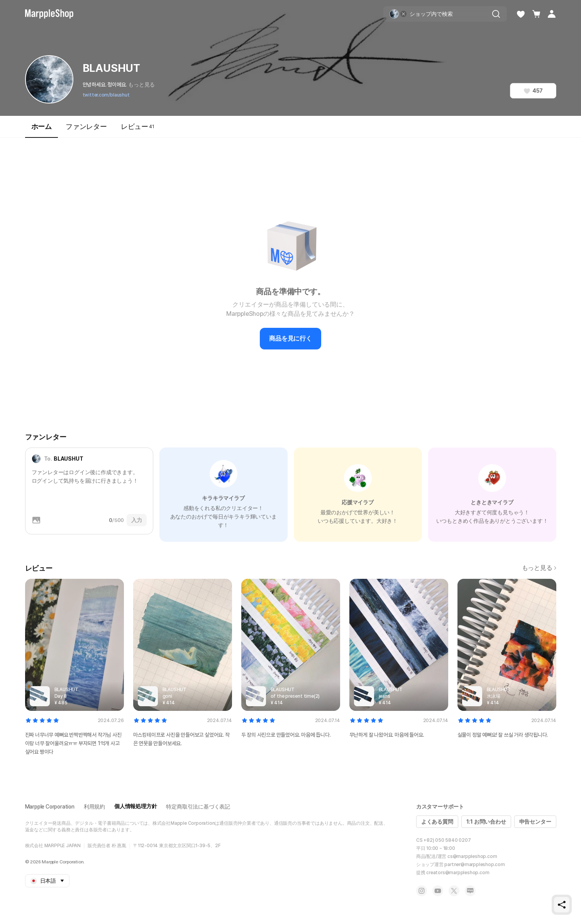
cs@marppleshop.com (472, 856)
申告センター (535, 822)
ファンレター (86, 126)
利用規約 (94, 807)
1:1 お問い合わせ (486, 822)
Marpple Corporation (50, 807)
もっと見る (141, 85)
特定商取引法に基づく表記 (198, 807)
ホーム (41, 130)
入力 (137, 520)
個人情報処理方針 (136, 806)
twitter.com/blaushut (106, 95)
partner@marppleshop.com (474, 865)
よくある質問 (437, 822)
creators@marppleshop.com (458, 873)
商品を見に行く (290, 338)
